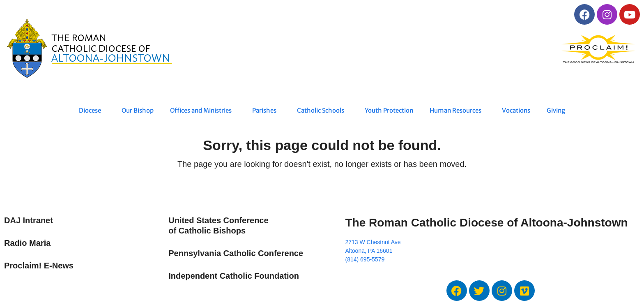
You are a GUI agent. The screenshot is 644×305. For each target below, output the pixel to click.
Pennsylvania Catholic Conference (236, 253)
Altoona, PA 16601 (369, 251)
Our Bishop (138, 110)
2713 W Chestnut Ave (373, 242)
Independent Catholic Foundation (234, 276)
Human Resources (458, 111)
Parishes (266, 111)
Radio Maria (27, 243)
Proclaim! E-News (39, 266)
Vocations (516, 110)
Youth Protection (389, 110)
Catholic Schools (323, 111)
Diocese (92, 111)
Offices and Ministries (203, 111)
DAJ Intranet (29, 220)
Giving (556, 110)
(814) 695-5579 (365, 259)
